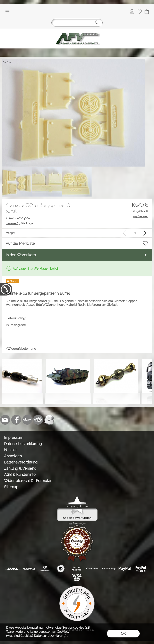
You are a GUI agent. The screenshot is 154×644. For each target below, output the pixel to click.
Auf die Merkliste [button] (20, 243)
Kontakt (10, 450)
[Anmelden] (132, 11)
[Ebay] (27, 420)
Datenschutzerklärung (23, 444)
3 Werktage (19, 223)
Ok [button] (123, 633)
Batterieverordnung (21, 462)
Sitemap (11, 487)
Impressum (14, 438)
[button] (7, 11)
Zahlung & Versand (20, 468)
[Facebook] (16, 420)
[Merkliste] (139, 11)
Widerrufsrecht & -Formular (28, 481)
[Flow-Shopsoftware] (38, 420)
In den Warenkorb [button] (21, 255)
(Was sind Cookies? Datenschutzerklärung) (36, 636)
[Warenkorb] (147, 11)
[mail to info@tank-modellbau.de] (5, 420)
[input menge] (135, 233)
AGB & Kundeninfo (20, 474)
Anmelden (13, 456)
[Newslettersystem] (49, 420)
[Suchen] (77, 23)
